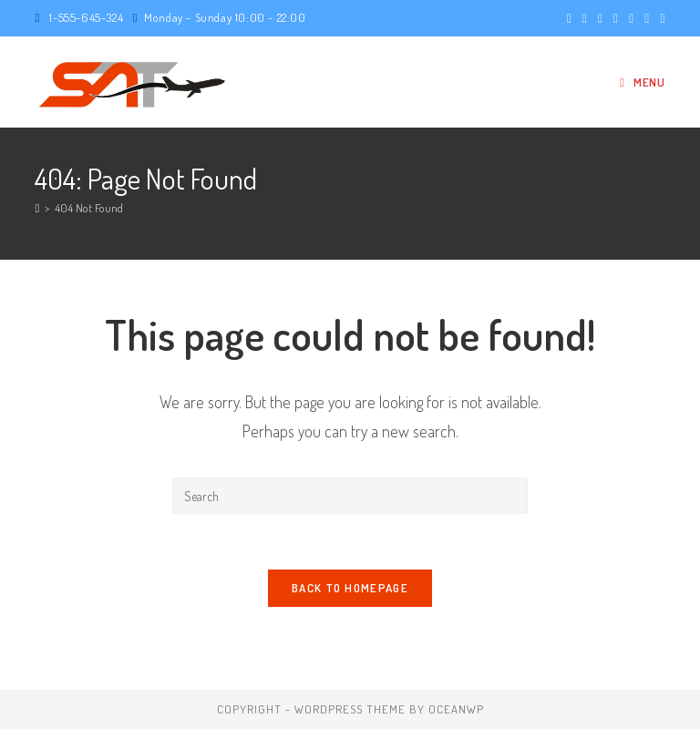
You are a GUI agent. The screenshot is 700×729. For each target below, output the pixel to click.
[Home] (37, 208)
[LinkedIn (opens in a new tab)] (631, 18)
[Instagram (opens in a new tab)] (616, 18)
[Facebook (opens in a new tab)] (585, 18)
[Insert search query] (350, 496)
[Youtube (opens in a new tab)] (647, 18)
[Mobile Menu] (642, 82)
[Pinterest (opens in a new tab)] (600, 18)
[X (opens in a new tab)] (569, 18)
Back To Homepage (350, 588)
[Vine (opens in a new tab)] (659, 18)
